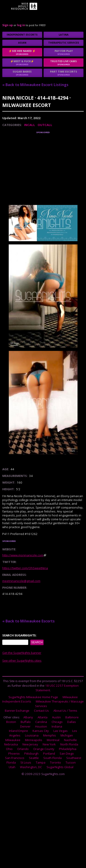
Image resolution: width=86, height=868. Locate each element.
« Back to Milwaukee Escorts (28, 621)
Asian (22, 43)
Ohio (9, 749)
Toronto (55, 762)
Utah (12, 767)
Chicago (57, 722)
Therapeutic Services (64, 43)
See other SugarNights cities (22, 661)
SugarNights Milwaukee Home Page (33, 697)
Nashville (70, 740)
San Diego (67, 753)
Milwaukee (13, 740)
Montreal (53, 740)
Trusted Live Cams (64, 63)
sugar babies (22, 73)
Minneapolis (34, 740)
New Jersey (30, 744)
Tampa (41, 762)
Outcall (45, 125)
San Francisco (15, 758)
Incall (30, 125)
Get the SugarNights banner (22, 653)
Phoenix (14, 753)
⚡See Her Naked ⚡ (22, 52)
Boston (11, 722)
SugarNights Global (60, 767)
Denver (25, 726)
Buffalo (26, 722)
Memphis (50, 735)
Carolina (41, 722)
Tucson (71, 762)
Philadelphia (68, 749)
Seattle (34, 758)
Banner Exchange (17, 711)
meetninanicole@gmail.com (21, 581)
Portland (49, 753)
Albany (28, 717)
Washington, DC (31, 767)
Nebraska (11, 744)
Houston (41, 726)
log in (21, 25)
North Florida (69, 744)
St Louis (26, 762)
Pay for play (64, 52)
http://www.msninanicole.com (23, 555)
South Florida (53, 758)
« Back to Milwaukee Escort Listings (35, 85)
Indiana (57, 726)
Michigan (67, 735)
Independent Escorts (22, 35)
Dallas (72, 722)
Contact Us (41, 711)
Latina (64, 35)
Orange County (44, 749)
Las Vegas (61, 731)
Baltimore (72, 717)
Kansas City (41, 731)
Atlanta (43, 717)
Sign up (8, 25)
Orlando (23, 749)
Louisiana (32, 735)
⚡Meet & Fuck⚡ (22, 63)
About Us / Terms (65, 711)
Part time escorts (64, 73)
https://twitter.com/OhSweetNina (25, 568)
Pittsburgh (31, 753)
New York (49, 744)
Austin (56, 717)
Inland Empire (18, 731)
